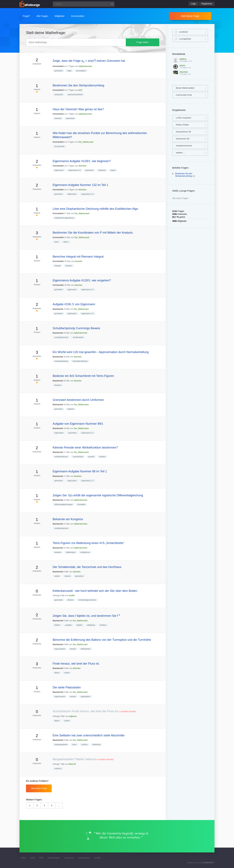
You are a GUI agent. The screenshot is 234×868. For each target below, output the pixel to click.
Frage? (26, 16)
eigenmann (59, 170)
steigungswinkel (61, 744)
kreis (56, 242)
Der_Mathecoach (86, 142)
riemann (69, 266)
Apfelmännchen (85, 66)
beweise (58, 385)
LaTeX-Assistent (183, 118)
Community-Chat (184, 95)
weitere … (181, 153)
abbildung (91, 625)
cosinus (84, 744)
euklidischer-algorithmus (64, 218)
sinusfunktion (78, 457)
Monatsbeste (179, 54)
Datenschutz (84, 858)
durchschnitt (59, 146)
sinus (74, 744)
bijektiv (57, 625)
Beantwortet (58, 309)
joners (182, 65)
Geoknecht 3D (183, 139)
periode (91, 457)
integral (58, 266)
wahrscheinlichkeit (75, 94)
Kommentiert (58, 66)
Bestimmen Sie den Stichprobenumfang (184, 175)
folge (69, 71)
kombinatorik (78, 337)
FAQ (41, 858)
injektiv (79, 625)
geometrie (70, 118)
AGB (33, 858)
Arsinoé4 (78, 261)
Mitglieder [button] (60, 16)
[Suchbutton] (112, 4)
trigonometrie (60, 649)
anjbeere (73, 716)
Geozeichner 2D (183, 132)
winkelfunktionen (61, 457)
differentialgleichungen (64, 504)
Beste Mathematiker (185, 88)
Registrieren (207, 4)
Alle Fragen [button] (42, 16)
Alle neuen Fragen (180, 198)
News (24, 858)
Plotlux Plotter (182, 125)
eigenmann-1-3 (74, 170)
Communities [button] (78, 16)
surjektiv (68, 625)
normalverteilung (61, 361)
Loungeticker (185, 39)
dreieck (67, 576)
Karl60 (72, 596)
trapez (113, 170)
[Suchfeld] (84, 4)
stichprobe (59, 94)
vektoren (58, 768)
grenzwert (58, 71)
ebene (66, 242)
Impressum (69, 858)
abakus (183, 59)
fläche (57, 673)
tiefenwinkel (85, 649)
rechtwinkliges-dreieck (87, 600)
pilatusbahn (85, 697)
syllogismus (85, 552)
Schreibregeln (54, 858)
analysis (71, 409)
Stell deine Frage (190, 16)
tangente (102, 170)
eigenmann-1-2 (87, 433)
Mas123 (72, 764)
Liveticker (184, 32)
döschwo (82, 166)
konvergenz (81, 71)
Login (193, 4)
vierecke (58, 118)
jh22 (81, 90)
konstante (81, 504)
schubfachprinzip (61, 337)
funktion (102, 457)
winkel (57, 576)
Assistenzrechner (184, 146)
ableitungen (71, 552)
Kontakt (98, 858)
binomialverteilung (80, 361)
